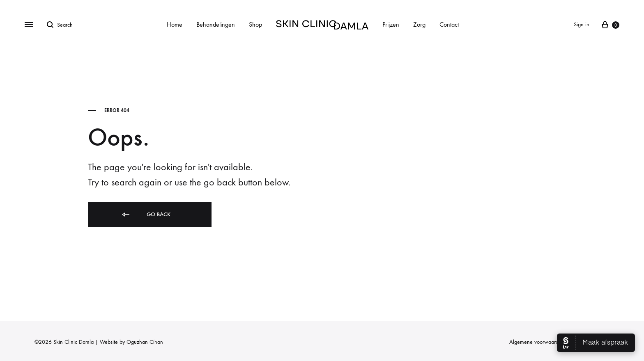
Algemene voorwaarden (537, 342)
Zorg (419, 24)
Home (175, 24)
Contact (449, 24)
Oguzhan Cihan (145, 342)
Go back (146, 215)
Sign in (582, 24)
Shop (255, 24)
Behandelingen (216, 24)
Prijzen (391, 24)
